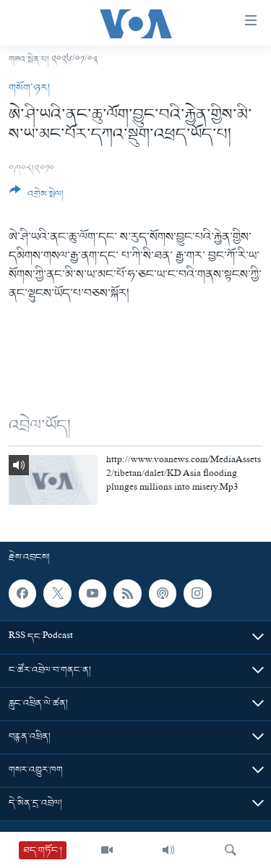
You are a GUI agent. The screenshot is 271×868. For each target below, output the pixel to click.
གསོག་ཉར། (29, 88)
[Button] (36, 197)
